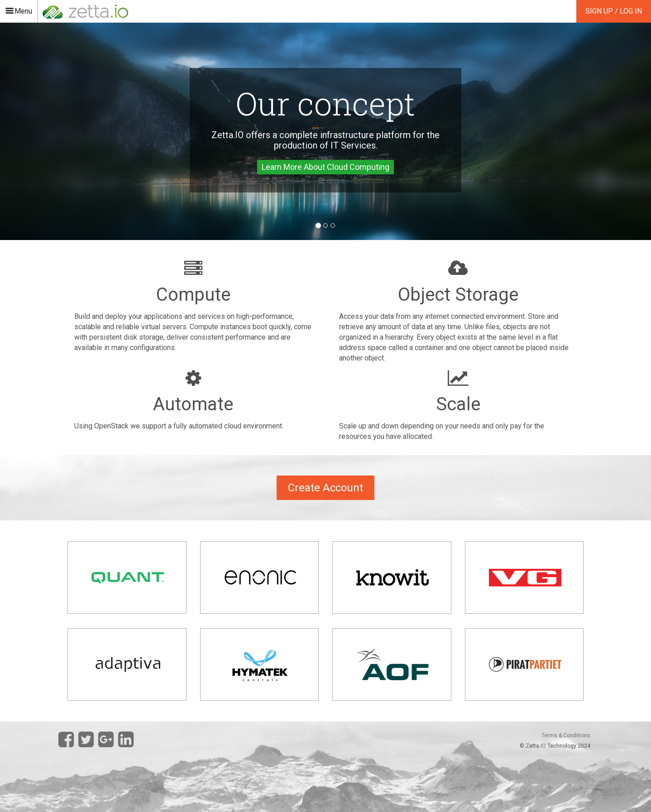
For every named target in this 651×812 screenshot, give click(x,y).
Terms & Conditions (566, 735)
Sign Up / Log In (614, 11)
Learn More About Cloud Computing (325, 167)
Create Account (325, 488)
